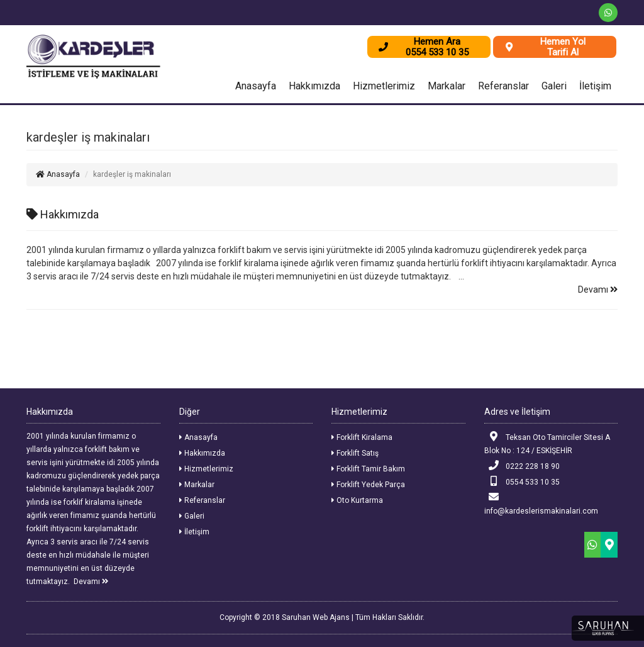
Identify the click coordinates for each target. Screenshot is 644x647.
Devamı (598, 290)
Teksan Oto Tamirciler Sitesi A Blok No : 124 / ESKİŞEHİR (547, 443)
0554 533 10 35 (522, 481)
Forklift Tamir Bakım (368, 469)
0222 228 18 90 (522, 465)
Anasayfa (256, 86)
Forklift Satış (355, 453)
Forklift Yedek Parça (368, 485)
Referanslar (503, 86)
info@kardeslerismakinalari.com (541, 504)
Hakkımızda (314, 86)
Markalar (447, 86)
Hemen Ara (437, 42)
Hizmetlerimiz (384, 86)
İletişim (595, 86)
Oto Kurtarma (357, 500)
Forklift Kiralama (362, 437)
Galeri (554, 86)
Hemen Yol (563, 42)
